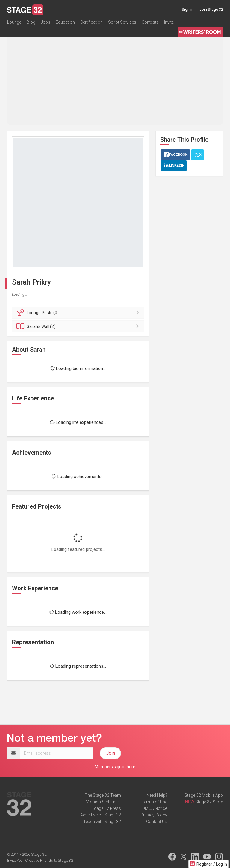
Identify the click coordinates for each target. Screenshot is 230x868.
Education (65, 22)
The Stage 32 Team (103, 795)
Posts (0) (79, 313)
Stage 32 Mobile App (204, 795)
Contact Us (157, 822)
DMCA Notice (155, 808)
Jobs (46, 22)
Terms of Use (154, 802)
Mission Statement (103, 802)
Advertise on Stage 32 (101, 815)
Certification (91, 22)
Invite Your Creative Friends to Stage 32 (40, 860)
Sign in (188, 9)
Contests (150, 22)
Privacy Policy (154, 815)
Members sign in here (115, 767)
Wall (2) (79, 326)
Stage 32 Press (107, 808)
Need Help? (157, 795)
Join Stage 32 (211, 9)
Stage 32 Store (209, 802)
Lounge (14, 22)
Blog (31, 22)
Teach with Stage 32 (102, 822)
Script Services (122, 22)
